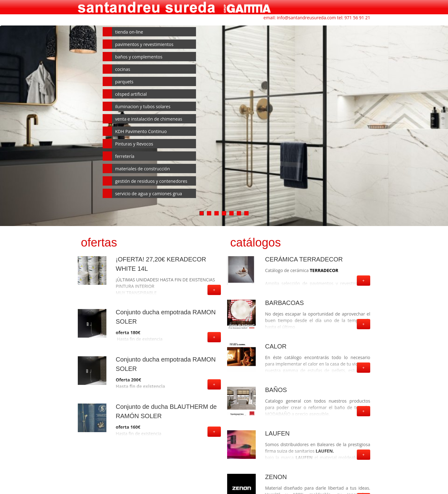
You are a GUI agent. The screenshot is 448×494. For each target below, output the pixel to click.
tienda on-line (129, 32)
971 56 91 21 (357, 18)
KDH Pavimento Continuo (141, 131)
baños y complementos (139, 57)
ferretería (125, 156)
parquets (124, 82)
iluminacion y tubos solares (143, 106)
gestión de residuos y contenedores (151, 181)
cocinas (123, 69)
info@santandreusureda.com (306, 18)
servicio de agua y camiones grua (149, 194)
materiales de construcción (142, 169)
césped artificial (131, 94)
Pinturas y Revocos (134, 144)
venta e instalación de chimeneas (149, 119)
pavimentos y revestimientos (144, 44)
